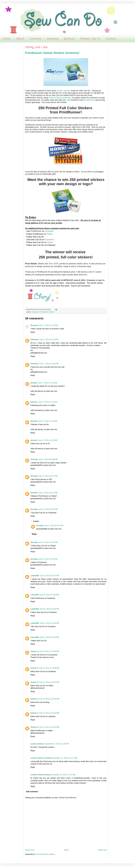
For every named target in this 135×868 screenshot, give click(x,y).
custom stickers (64, 91)
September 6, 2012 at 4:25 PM (57, 744)
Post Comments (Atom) (45, 854)
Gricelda (34, 459)
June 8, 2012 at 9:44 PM (49, 609)
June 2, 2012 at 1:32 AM (48, 421)
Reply (33, 332)
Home (7, 39)
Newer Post (30, 850)
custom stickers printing (41, 758)
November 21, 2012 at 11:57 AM (65, 758)
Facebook (49, 231)
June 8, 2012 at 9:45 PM (49, 623)
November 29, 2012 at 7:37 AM (63, 775)
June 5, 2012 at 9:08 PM (48, 459)
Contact (111, 39)
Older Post (102, 850)
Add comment (32, 792)
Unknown (34, 339)
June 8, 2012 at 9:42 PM (49, 576)
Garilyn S (34, 651)
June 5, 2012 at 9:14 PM (54, 526)
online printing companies (60, 98)
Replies (36, 521)
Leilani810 (35, 576)
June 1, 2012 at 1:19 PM (48, 325)
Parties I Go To (90, 39)
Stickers (52, 312)
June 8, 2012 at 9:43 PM (49, 595)
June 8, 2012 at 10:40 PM (49, 682)
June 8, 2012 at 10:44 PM (49, 727)
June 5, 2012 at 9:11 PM (48, 476)
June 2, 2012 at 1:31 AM (48, 402)
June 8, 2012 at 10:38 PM (49, 651)
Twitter (50, 234)
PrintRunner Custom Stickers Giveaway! (52, 53)
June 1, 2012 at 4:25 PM (49, 364)
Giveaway (35, 312)
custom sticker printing (40, 775)
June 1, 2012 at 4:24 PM (49, 339)
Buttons (69, 39)
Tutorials (35, 39)
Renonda (34, 325)
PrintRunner (89, 100)
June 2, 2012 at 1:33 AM (48, 440)
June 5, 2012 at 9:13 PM (48, 509)
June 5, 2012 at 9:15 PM (48, 559)
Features (52, 39)
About (20, 39)
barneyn (34, 383)
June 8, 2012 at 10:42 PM (49, 699)
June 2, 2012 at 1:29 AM (48, 383)
